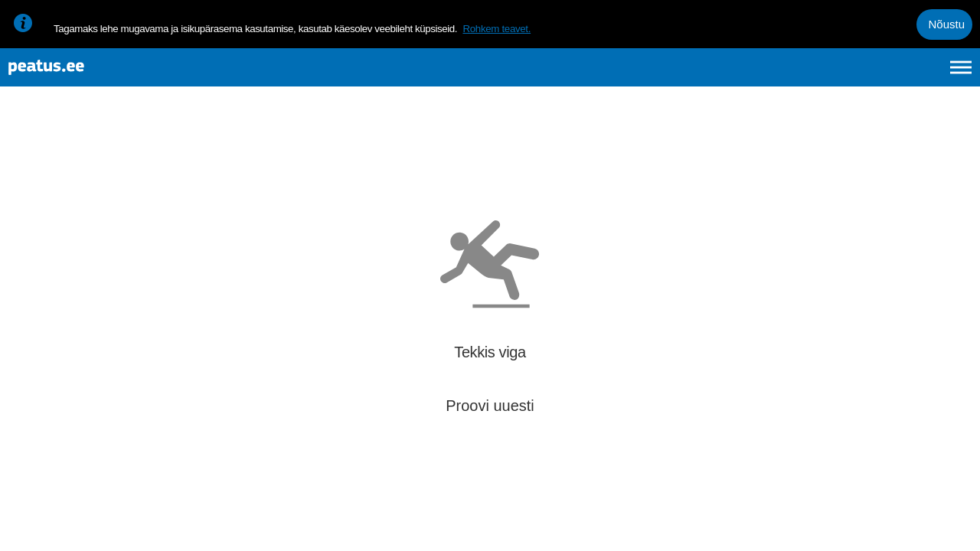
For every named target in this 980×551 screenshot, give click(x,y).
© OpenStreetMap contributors (919, 527)
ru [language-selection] (920, 75)
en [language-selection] (840, 75)
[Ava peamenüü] (961, 75)
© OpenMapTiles (840, 527)
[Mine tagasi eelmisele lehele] (24, 150)
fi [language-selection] (879, 75)
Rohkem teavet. (497, 29)
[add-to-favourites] (341, 165)
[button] (943, 357)
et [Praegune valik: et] (797, 75)
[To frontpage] (88, 75)
